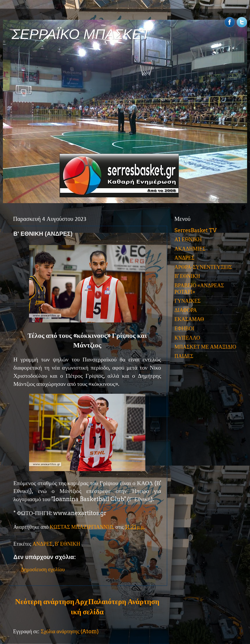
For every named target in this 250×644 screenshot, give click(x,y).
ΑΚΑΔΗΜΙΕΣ (190, 249)
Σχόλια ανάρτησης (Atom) (70, 631)
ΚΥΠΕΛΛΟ (187, 338)
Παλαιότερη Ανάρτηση (124, 602)
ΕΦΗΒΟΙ (184, 328)
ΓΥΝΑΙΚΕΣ (187, 301)
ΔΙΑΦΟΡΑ (186, 310)
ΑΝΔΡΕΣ (43, 544)
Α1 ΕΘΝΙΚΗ (188, 239)
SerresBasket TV (195, 230)
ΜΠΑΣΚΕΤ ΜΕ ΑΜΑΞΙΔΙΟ (205, 347)
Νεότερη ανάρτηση (45, 602)
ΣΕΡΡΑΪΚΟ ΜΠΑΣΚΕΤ (81, 34)
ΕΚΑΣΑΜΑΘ (189, 319)
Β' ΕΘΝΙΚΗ (67, 544)
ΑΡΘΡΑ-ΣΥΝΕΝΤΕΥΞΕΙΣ (203, 267)
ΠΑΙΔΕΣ (184, 356)
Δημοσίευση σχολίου (43, 569)
